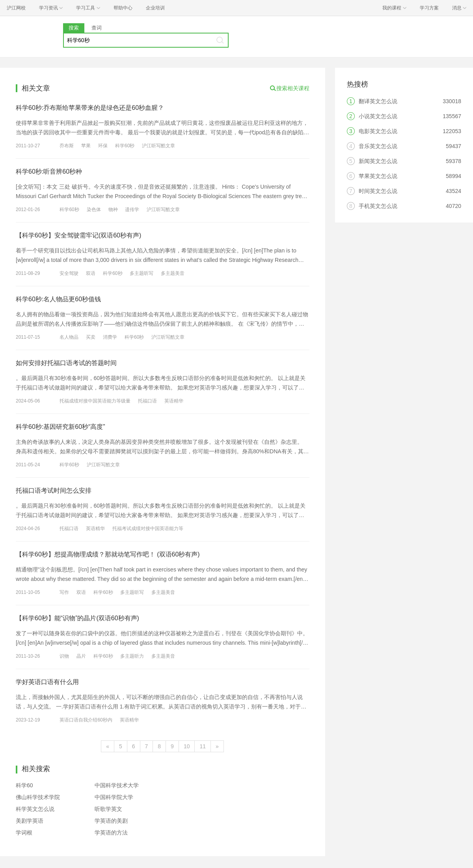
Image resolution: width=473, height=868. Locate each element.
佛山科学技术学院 (38, 797)
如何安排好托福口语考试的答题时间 (66, 363)
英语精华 (174, 401)
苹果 (86, 146)
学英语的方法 (111, 833)
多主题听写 (142, 273)
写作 (64, 592)
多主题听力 (132, 656)
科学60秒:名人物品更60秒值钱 (58, 299)
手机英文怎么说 (378, 206)
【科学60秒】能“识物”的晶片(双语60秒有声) (77, 618)
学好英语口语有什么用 (47, 682)
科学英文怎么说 (35, 809)
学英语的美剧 (111, 821)
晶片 (81, 656)
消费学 (110, 337)
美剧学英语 (30, 821)
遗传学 (132, 210)
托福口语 (147, 401)
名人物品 (69, 337)
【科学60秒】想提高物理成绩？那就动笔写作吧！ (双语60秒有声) (108, 554)
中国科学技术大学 (117, 785)
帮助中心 (123, 8)
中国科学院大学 (114, 797)
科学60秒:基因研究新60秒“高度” (61, 427)
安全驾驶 (69, 273)
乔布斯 (67, 146)
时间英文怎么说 (378, 191)
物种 (113, 210)
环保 (103, 146)
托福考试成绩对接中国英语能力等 (148, 529)
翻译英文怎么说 (378, 101)
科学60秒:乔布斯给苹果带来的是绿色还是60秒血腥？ (90, 108)
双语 (91, 273)
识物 (64, 656)
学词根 (24, 833)
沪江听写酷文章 (158, 146)
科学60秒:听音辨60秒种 (49, 172)
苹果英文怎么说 (378, 176)
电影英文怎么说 (378, 131)
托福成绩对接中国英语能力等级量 (95, 401)
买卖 (91, 337)
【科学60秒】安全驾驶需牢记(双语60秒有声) (78, 235)
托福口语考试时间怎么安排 (54, 491)
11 (203, 746)
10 (187, 746)
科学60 (24, 785)
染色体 (94, 210)
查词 (97, 28)
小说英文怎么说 (378, 116)
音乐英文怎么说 (378, 146)
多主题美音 (173, 273)
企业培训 (155, 8)
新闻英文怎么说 (378, 161)
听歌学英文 (108, 809)
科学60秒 (125, 146)
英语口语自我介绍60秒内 (86, 720)
